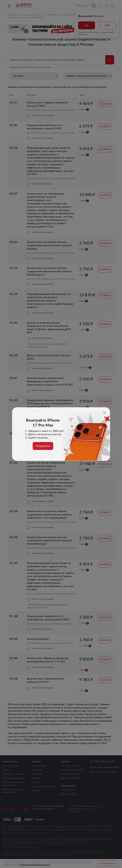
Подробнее (43, 446)
